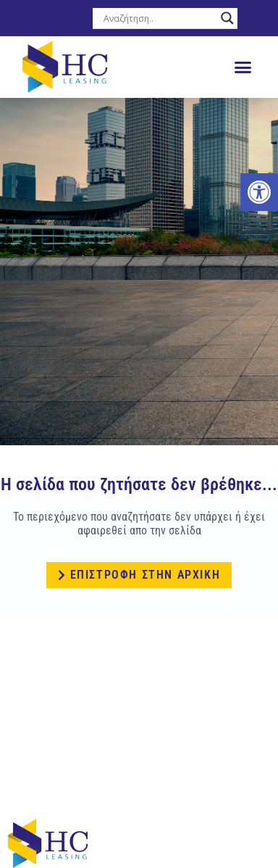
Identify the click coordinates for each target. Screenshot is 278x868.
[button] (243, 67)
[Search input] (159, 18)
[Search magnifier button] (227, 18)
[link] (259, 192)
